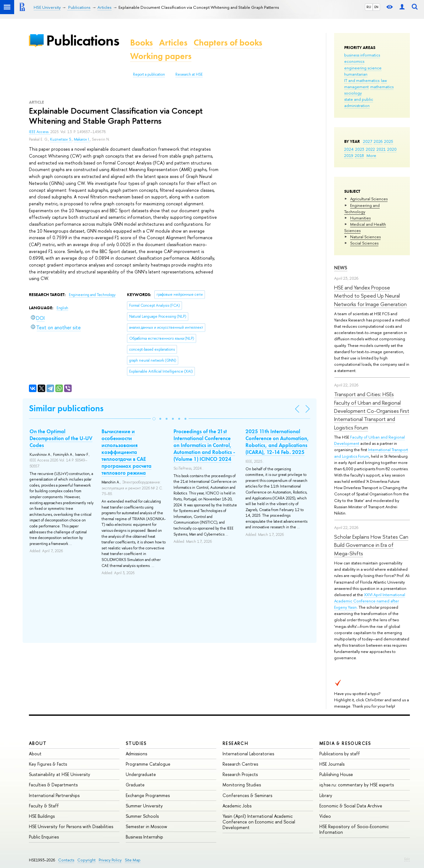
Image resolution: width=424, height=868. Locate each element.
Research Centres (240, 764)
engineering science (363, 68)
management (356, 87)
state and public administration (359, 102)
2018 (359, 155)
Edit (407, 859)
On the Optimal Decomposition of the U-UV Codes (61, 438)
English (62, 308)
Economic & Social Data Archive (351, 806)
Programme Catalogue (148, 764)
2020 (392, 149)
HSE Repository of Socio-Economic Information (354, 829)
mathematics (382, 87)
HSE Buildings (42, 816)
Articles (173, 43)
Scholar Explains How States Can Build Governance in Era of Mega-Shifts (371, 545)
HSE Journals (332, 764)
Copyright (86, 860)
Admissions (136, 754)
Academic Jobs (237, 806)
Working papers (161, 56)
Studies (136, 743)
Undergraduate (141, 774)
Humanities (360, 218)
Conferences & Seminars (247, 795)
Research (235, 743)
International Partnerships (54, 795)
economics (354, 61)
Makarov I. (82, 139)
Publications (83, 40)
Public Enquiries (44, 837)
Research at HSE (189, 74)
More (371, 155)
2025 (389, 141)
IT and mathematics (362, 80)
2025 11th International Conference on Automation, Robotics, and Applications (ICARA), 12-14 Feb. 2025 (277, 442)
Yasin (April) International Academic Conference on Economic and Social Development (259, 822)
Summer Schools (142, 816)
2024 (349, 149)
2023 (360, 149)
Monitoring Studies (242, 785)
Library (326, 795)
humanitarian (356, 74)
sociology (353, 93)
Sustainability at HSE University (60, 774)
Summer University (144, 806)
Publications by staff (340, 754)
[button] (154, 419)
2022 (370, 149)
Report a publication (149, 74)
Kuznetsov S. (61, 139)
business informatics (362, 55)
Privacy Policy (110, 860)
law (384, 80)
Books (141, 43)
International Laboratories (248, 754)
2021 (381, 149)
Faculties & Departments (53, 785)
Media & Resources (345, 743)
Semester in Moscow (146, 826)
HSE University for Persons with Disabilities (71, 826)
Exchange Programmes (148, 795)
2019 (349, 155)
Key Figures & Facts (48, 764)
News (341, 268)
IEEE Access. (40, 132)
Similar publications (66, 408)
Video (325, 816)
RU (369, 7)
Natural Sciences (365, 237)
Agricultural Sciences (369, 199)
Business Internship (144, 837)
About (38, 743)
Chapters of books (228, 43)
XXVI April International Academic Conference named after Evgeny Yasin (370, 601)
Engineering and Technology (362, 208)
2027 (368, 141)
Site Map (133, 860)
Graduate (135, 785)
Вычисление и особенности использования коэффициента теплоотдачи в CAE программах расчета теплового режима (127, 452)
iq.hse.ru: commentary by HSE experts (357, 785)
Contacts (66, 860)
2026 (378, 141)
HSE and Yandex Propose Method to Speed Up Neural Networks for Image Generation (370, 296)
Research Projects (240, 774)
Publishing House (336, 774)
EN (376, 7)
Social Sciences (364, 243)
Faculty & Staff (44, 806)
